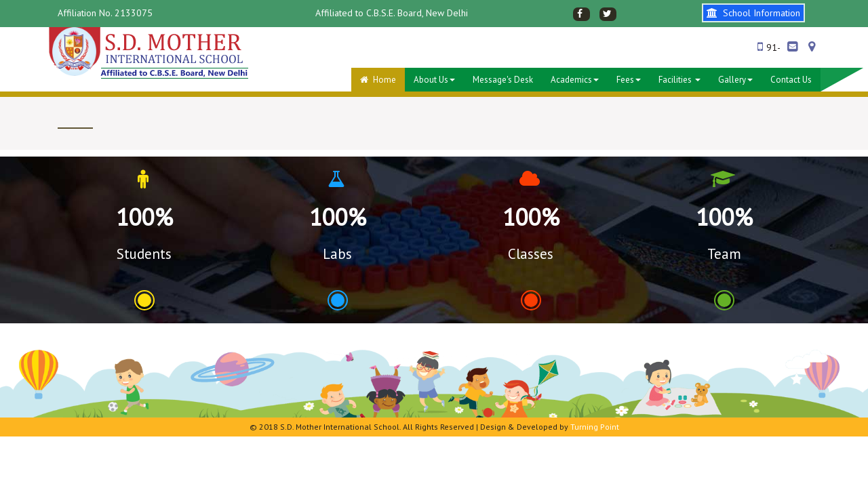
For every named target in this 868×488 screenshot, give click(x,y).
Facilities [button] (679, 80)
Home (378, 80)
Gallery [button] (735, 80)
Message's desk (503, 80)
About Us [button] (434, 80)
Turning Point (595, 427)
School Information (753, 13)
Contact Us (791, 80)
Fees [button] (629, 80)
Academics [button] (575, 80)
